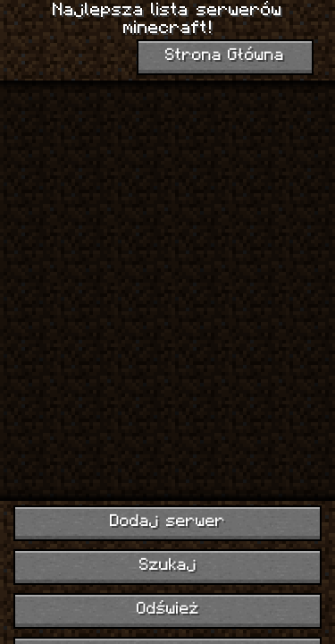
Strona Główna (225, 56)
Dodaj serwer (167, 522)
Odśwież (168, 610)
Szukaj (168, 566)
